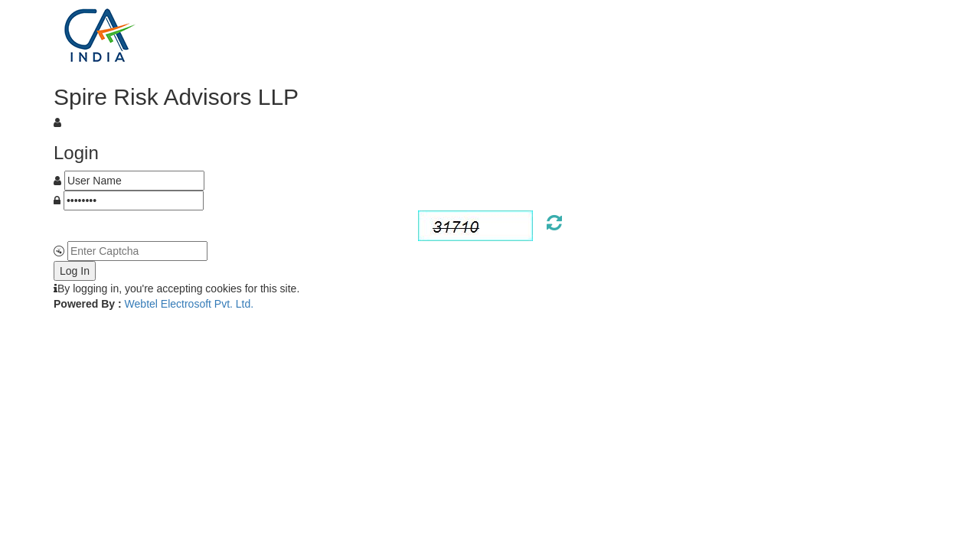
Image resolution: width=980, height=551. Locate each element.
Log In (75, 271)
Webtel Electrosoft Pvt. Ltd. (189, 304)
